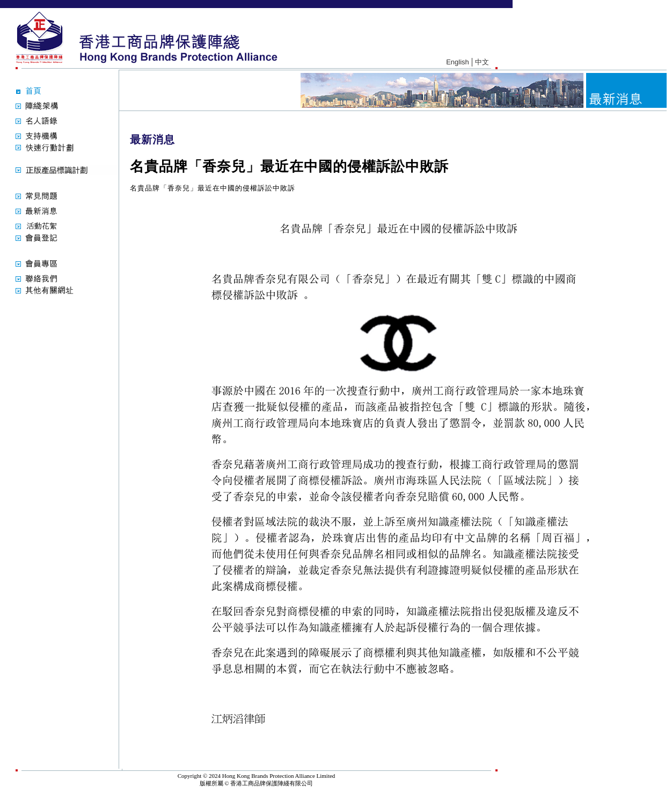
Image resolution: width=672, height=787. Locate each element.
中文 (482, 62)
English (458, 62)
